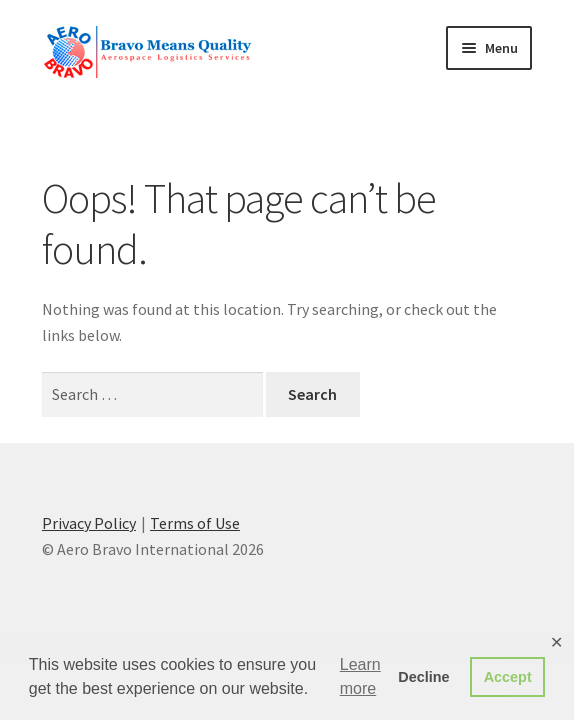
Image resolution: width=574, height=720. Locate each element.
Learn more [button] (360, 676)
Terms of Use (195, 523)
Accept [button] (508, 677)
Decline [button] (423, 677)
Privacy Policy (89, 523)
